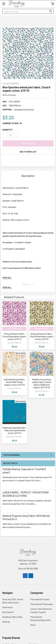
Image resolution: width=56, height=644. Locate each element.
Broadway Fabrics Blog (12, 617)
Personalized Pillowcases (42, 604)
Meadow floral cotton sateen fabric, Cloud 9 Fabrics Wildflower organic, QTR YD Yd (42, 383)
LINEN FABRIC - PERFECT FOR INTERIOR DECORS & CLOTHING (26, 494)
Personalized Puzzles (40, 599)
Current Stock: (12, 123)
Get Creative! (8, 612)
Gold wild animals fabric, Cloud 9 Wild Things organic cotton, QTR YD (14, 382)
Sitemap (6, 622)
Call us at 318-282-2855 (28, 568)
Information (8, 607)
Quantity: (8, 130)
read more (7, 485)
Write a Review (9, 95)
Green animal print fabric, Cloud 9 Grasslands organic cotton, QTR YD (42, 336)
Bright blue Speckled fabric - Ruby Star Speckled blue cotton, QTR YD (14, 430)
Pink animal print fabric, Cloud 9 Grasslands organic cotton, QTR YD (14, 336)
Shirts (33, 625)
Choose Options (14, 329)
